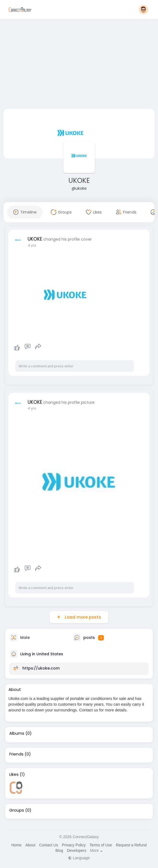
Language (79, 858)
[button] (144, 10)
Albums (17, 733)
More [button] (96, 850)
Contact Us (49, 845)
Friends (16, 754)
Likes (14, 774)
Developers (77, 850)
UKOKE (79, 181)
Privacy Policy (74, 845)
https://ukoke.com (41, 668)
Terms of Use (101, 845)
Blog (59, 850)
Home (16, 845)
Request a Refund (131, 845)
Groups (17, 810)
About (30, 845)
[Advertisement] (79, 65)
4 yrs (32, 245)
